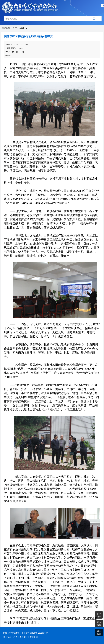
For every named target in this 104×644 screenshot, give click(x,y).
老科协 (22, 28)
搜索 (94, 19)
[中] (18, 52)
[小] (22, 52)
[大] (13, 52)
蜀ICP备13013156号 (39, 633)
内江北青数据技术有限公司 (26, 637)
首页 (15, 28)
